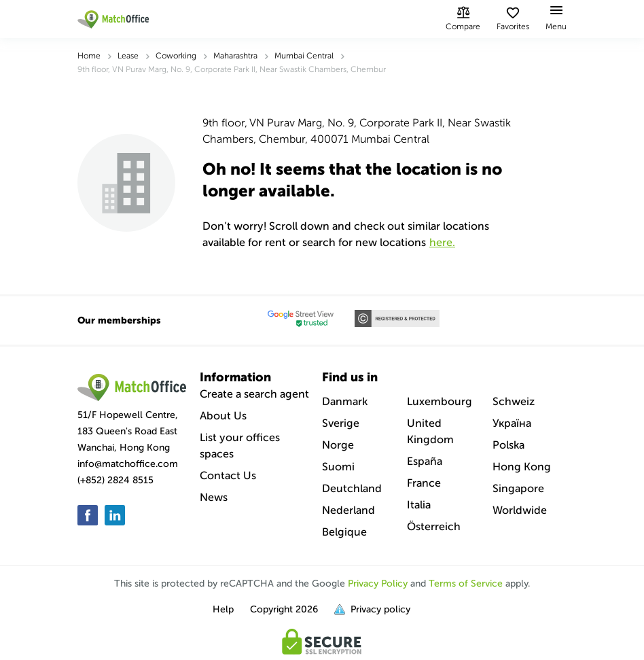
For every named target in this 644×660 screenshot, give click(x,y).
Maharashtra (235, 56)
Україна (512, 423)
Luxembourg (440, 401)
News (214, 497)
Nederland (348, 510)
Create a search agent (254, 394)
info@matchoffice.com (128, 464)
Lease (128, 56)
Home (89, 56)
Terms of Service (466, 584)
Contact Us (228, 475)
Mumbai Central (304, 56)
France (424, 483)
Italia (419, 505)
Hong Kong (522, 467)
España (425, 461)
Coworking (176, 56)
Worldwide (520, 510)
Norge (338, 445)
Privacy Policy (378, 584)
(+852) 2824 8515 (115, 480)
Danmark (345, 401)
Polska (508, 445)
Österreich (434, 526)
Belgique (344, 532)
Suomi (338, 467)
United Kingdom (430, 431)
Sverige (341, 423)
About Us (223, 416)
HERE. (442, 242)
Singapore (518, 488)
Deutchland (352, 488)
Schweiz (514, 401)
